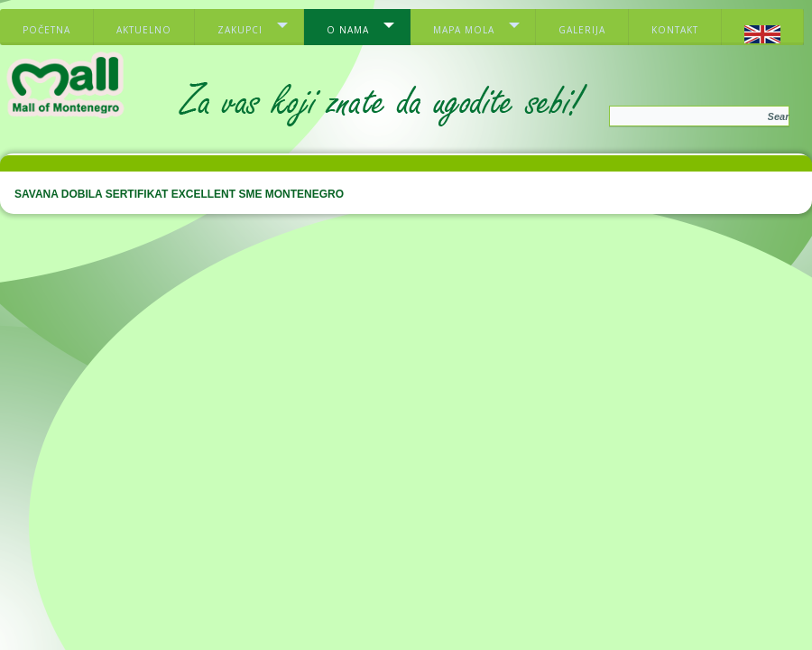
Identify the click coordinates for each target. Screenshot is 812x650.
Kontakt (675, 30)
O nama (348, 30)
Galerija (582, 30)
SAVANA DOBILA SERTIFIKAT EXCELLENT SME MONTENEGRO (179, 194)
